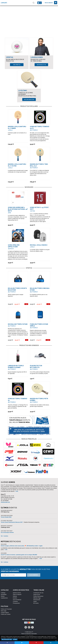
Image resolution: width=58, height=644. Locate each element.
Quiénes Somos (17, 593)
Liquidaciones (37, 57)
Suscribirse (34, 575)
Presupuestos (16, 603)
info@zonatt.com (5, 502)
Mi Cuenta (36, 603)
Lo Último (23, 91)
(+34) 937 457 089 (8, 499)
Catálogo (3, 593)
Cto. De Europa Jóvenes (7, 532)
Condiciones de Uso (38, 593)
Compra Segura (5, 612)
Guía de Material (17, 600)
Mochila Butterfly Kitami (18, 324)
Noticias (15, 596)
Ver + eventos (4, 536)
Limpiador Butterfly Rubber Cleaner (16, 367)
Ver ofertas (17, 65)
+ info (17, 491)
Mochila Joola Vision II (39, 245)
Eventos (15, 598)
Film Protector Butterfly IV (36, 367)
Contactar (15, 601)
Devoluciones (37, 600)
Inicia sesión (49, 3)
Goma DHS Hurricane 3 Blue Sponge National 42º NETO (18, 209)
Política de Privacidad (6, 609)
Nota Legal (4, 611)
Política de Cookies (6, 614)
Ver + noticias (4, 562)
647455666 (6, 501)
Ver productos (41, 65)
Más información (29, 100)
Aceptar (15, 639)
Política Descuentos (38, 596)
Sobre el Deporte (17, 594)
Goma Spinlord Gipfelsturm (14, 246)
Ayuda (35, 601)
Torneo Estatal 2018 (6, 517)
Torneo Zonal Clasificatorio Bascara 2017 (12, 522)
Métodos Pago (37, 598)
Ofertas (10, 57)
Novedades (4, 594)
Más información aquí (7, 639)
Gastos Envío (37, 594)
